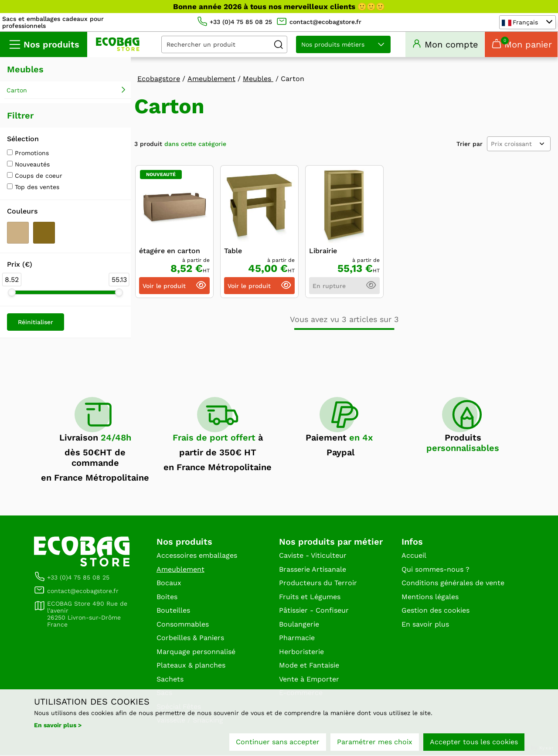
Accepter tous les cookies (474, 742)
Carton (17, 91)
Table (233, 252)
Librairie (323, 252)
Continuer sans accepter (278, 742)
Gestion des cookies (436, 611)
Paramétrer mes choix (375, 742)
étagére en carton (170, 252)
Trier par (470, 145)
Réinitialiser (36, 323)
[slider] (12, 293)
